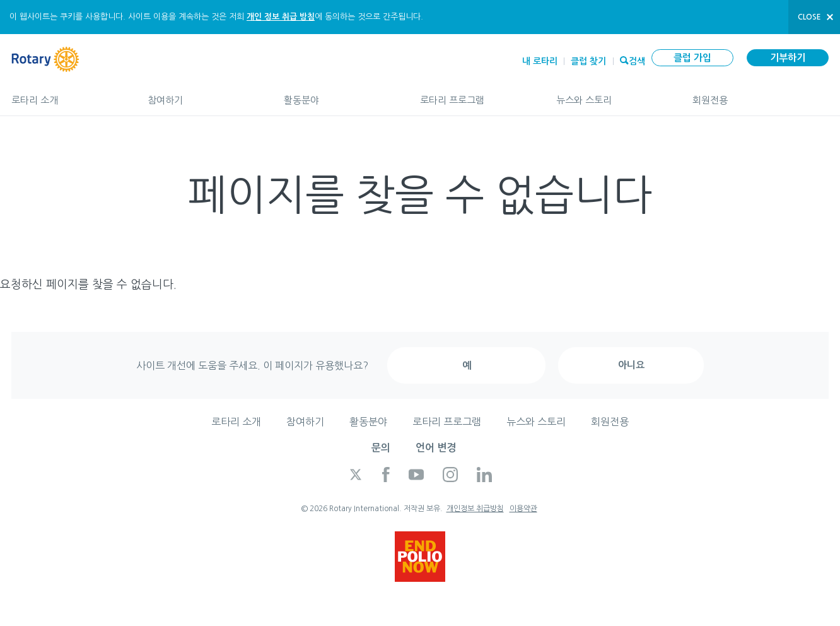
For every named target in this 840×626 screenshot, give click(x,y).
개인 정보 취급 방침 (281, 17)
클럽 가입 (692, 58)
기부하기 (788, 58)
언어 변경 (436, 448)
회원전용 (761, 95)
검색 (637, 60)
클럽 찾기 (588, 61)
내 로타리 (540, 61)
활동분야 (339, 95)
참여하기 (203, 95)
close (809, 17)
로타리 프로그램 (475, 95)
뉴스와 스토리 (612, 95)
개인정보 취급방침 (475, 509)
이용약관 (523, 509)
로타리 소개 (67, 95)
